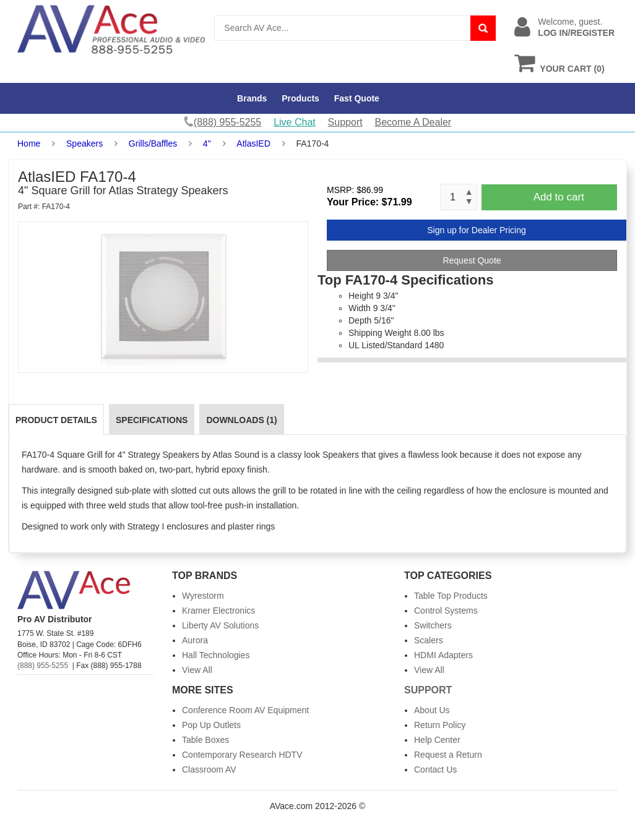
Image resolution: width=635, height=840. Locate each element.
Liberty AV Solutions (220, 625)
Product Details (56, 420)
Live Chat (295, 122)
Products (300, 98)
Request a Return (448, 755)
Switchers (433, 625)
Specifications (152, 420)
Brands (252, 98)
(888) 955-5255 (43, 666)
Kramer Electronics (218, 611)
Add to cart (559, 197)
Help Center (437, 740)
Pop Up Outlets (211, 725)
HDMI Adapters (443, 655)
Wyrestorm (203, 596)
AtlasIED (253, 144)
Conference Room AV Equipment (245, 710)
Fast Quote (357, 98)
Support (345, 122)
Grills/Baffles (153, 144)
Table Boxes (205, 740)
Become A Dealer (413, 122)
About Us (432, 710)
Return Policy (440, 725)
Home (29, 144)
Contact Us (435, 769)
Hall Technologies (216, 655)
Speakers (84, 144)
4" (207, 144)
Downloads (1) (241, 420)
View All (197, 670)
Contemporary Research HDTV (242, 755)
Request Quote (472, 260)
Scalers (429, 640)
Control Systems (446, 611)
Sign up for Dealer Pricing (477, 230)
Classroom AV (209, 769)
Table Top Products (451, 596)
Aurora (195, 640)
